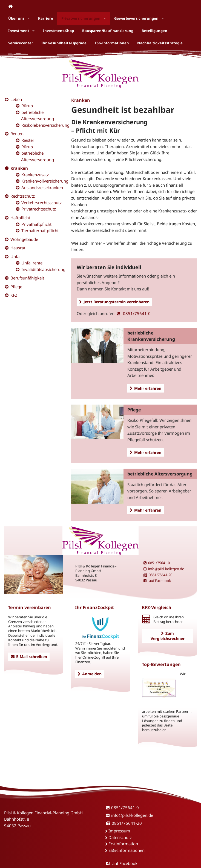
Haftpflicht (20, 218)
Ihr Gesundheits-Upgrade (64, 43)
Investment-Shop (58, 31)
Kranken (19, 168)
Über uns (16, 18)
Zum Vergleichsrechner (168, 636)
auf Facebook (157, 581)
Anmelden (90, 674)
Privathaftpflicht (36, 224)
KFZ (14, 295)
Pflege (16, 287)
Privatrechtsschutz (39, 209)
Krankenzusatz (35, 175)
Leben (16, 99)
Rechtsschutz (23, 196)
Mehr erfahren (146, 388)
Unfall (16, 256)
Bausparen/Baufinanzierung (108, 31)
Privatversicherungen (81, 18)
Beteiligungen (154, 31)
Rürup (27, 106)
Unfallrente (32, 263)
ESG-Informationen (112, 43)
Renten (17, 134)
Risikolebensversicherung (45, 125)
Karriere (46, 18)
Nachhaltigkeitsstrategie (160, 43)
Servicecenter (21, 43)
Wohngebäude (24, 239)
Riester (28, 140)
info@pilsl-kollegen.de (164, 569)
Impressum (119, 831)
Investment (19, 31)
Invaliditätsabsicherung (43, 269)
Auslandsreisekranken (42, 188)
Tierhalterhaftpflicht (40, 230)
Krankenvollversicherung (45, 181)
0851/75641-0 (134, 313)
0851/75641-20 (158, 575)
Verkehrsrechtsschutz (41, 203)
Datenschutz (120, 837)
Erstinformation (123, 844)
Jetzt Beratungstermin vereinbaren (114, 302)
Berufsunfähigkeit (27, 278)
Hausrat (18, 248)
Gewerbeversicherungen (136, 18)
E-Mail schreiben (29, 657)
